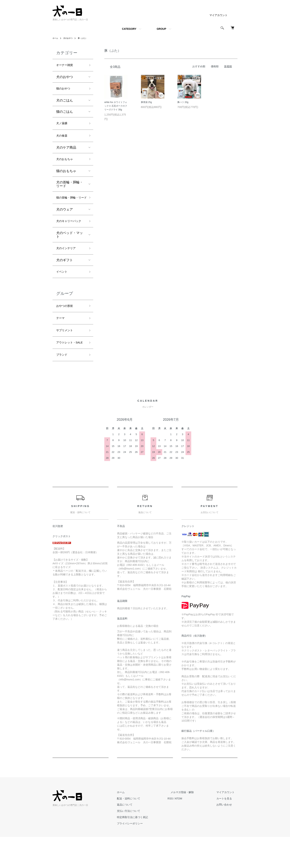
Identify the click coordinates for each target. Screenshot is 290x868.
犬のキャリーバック (70, 236)
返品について (139, 836)
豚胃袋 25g (146, 102)
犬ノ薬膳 (63, 126)
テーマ (61, 340)
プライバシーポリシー (145, 855)
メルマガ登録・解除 (191, 823)
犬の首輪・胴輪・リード (70, 189)
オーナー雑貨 (66, 66)
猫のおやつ (65, 90)
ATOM (190, 830)
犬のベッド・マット (70, 253)
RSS (182, 830)
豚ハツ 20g (183, 102)
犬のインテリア (68, 267)
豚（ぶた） (86, 38)
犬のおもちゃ (66, 164)
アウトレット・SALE (68, 369)
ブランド (63, 385)
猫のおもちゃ (66, 176)
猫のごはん (65, 114)
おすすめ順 (199, 66)
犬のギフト (65, 279)
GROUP (161, 29)
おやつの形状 (66, 327)
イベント (63, 292)
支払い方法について (143, 842)
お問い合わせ (227, 836)
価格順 (215, 66)
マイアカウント (218, 15)
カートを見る (227, 830)
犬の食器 (63, 139)
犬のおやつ (70, 38)
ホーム (56, 38)
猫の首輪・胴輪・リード (70, 206)
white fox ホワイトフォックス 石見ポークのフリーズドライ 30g (116, 106)
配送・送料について (143, 830)
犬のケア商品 (66, 152)
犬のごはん (65, 102)
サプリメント (66, 353)
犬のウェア (65, 221)
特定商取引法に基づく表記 (147, 848)
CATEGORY (129, 29)
